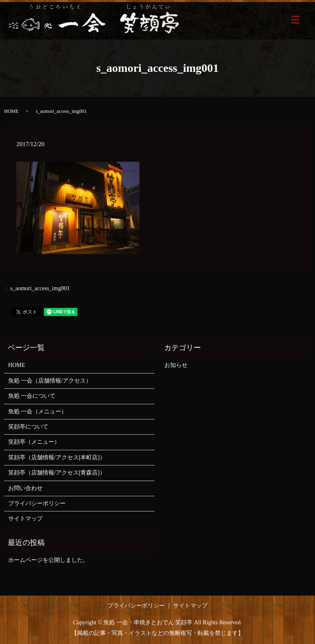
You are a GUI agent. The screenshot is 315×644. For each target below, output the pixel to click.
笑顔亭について (28, 427)
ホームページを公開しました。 (48, 560)
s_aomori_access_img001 (40, 288)
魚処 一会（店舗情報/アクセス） (50, 381)
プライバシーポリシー (37, 503)
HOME (11, 111)
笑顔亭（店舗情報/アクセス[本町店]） (57, 457)
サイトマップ (25, 519)
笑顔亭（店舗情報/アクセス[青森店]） (57, 473)
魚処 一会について (32, 396)
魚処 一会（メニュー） (38, 411)
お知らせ (176, 365)
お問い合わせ (25, 488)
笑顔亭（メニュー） (34, 442)
